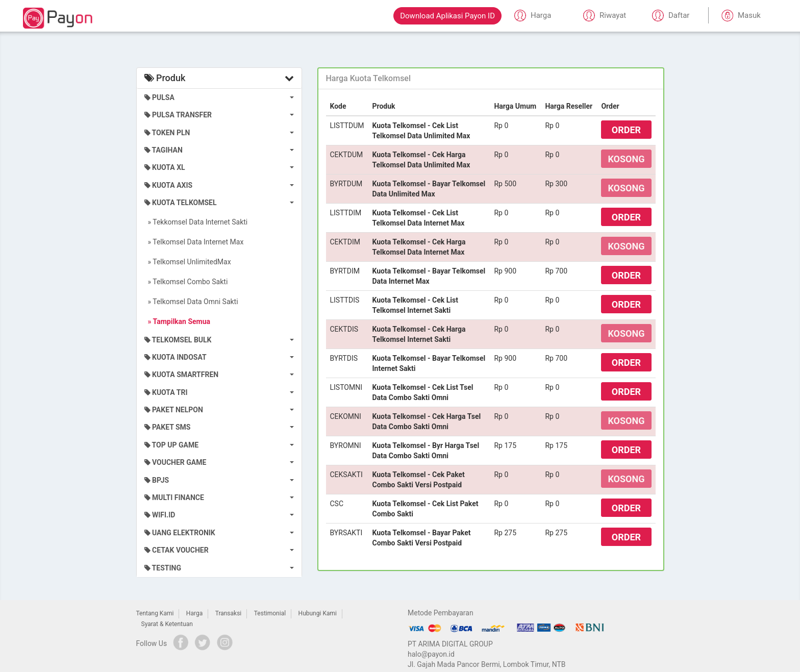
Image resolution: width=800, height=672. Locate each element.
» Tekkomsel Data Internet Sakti (196, 222)
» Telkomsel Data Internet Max (194, 242)
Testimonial (270, 613)
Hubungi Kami (318, 613)
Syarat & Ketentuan (167, 624)
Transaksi (229, 613)
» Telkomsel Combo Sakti (186, 282)
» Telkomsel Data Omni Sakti (191, 302)
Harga (194, 613)
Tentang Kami (155, 613)
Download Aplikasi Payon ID (447, 16)
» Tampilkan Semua (178, 321)
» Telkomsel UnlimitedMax (188, 262)
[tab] (491, 79)
